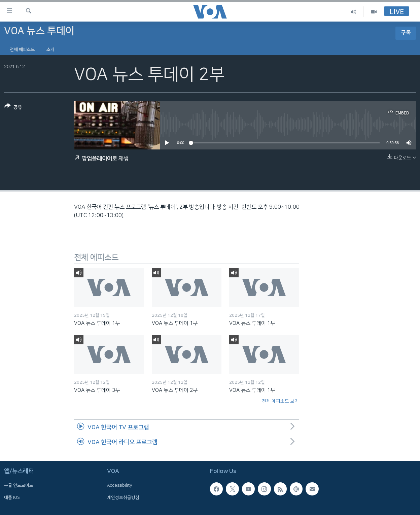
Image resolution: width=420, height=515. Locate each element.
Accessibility (120, 486)
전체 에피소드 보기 (280, 401)
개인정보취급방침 (123, 497)
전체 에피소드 (22, 49)
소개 (50, 49)
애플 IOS (12, 497)
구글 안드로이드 (19, 486)
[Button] (13, 108)
